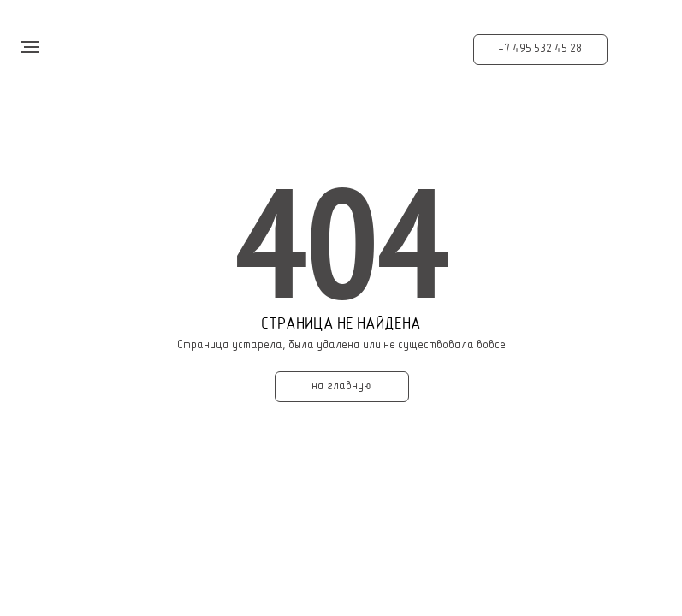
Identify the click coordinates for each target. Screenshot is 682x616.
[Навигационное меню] (30, 47)
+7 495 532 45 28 (540, 49)
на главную (341, 386)
